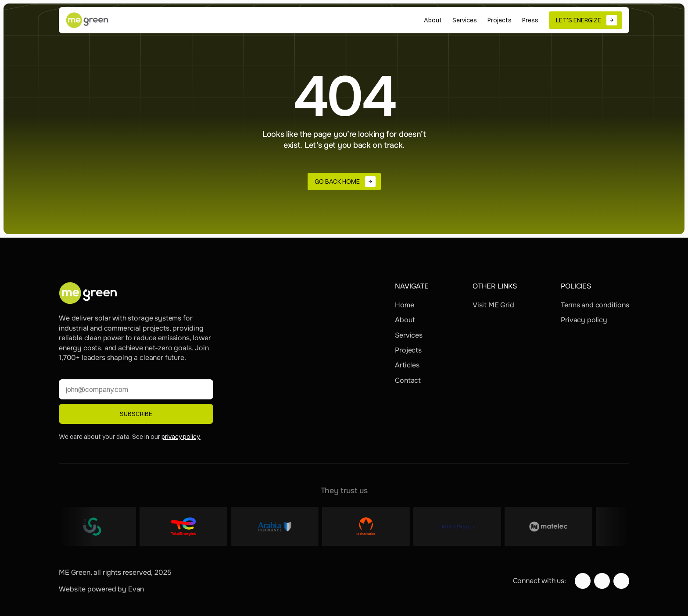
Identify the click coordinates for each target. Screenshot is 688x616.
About (405, 320)
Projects (408, 350)
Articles (407, 365)
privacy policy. (181, 437)
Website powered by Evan (101, 589)
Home (404, 305)
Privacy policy (584, 320)
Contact (408, 380)
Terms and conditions (595, 305)
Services (409, 335)
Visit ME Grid (493, 305)
